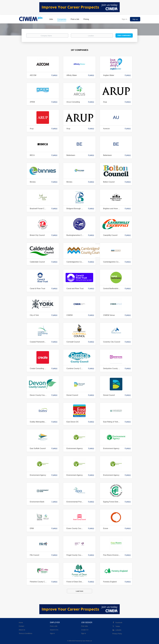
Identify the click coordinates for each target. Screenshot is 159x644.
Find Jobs (85, 626)
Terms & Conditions (25, 633)
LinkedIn (118, 630)
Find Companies (124, 35)
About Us (22, 630)
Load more (80, 591)
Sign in (124, 19)
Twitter (118, 626)
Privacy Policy (117, 634)
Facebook (119, 623)
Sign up (135, 19)
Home (21, 623)
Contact (21, 626)
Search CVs (54, 630)
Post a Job (54, 626)
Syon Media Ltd (87, 641)
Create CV (85, 630)
